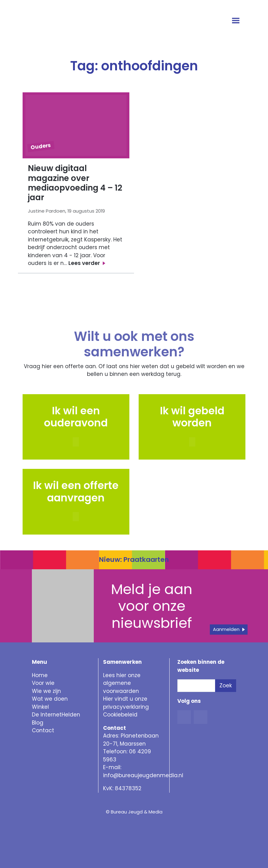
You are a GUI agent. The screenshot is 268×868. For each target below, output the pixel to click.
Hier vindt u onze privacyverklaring (126, 703)
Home (40, 675)
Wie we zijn (46, 691)
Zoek (226, 685)
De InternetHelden (56, 715)
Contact (43, 730)
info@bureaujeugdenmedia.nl (143, 775)
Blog (38, 723)
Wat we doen (50, 699)
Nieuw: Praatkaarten (134, 560)
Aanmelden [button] (226, 629)
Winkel (40, 707)
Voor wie (43, 683)
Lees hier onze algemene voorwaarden (122, 683)
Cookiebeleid (120, 715)
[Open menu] (237, 21)
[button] (192, 442)
